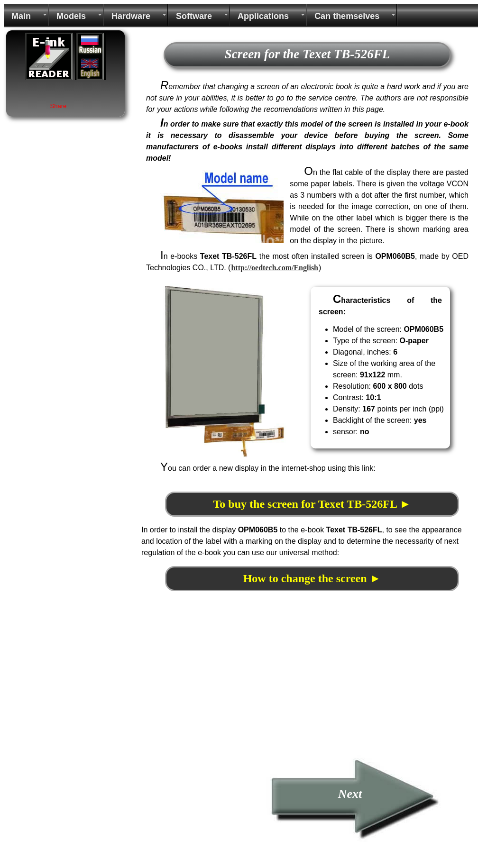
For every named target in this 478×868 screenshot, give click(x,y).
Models (71, 16)
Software (194, 16)
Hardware (131, 16)
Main (21, 16)
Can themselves (347, 16)
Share (59, 106)
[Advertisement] (221, 688)
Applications (263, 16)
